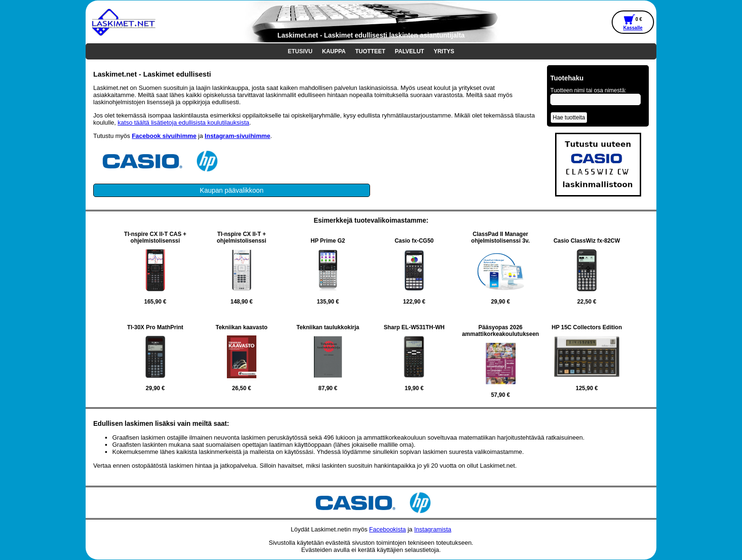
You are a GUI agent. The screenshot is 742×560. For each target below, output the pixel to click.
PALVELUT (410, 51)
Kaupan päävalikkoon (232, 190)
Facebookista (387, 529)
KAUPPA (334, 51)
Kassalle (633, 28)
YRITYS (444, 51)
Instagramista (433, 529)
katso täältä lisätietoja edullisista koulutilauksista (183, 123)
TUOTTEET (370, 51)
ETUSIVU (300, 51)
